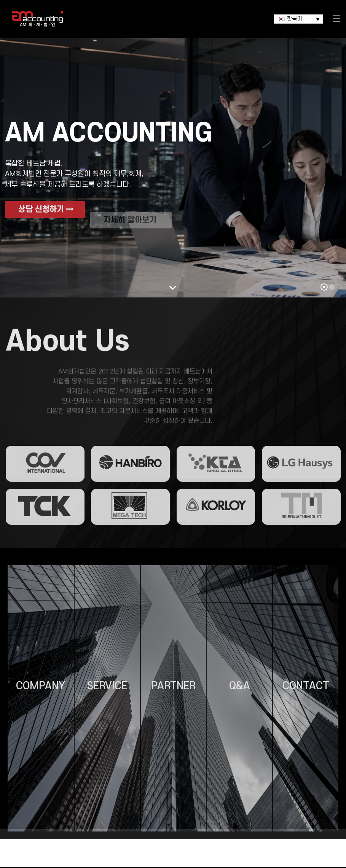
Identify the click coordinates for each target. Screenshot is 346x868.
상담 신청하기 (46, 222)
